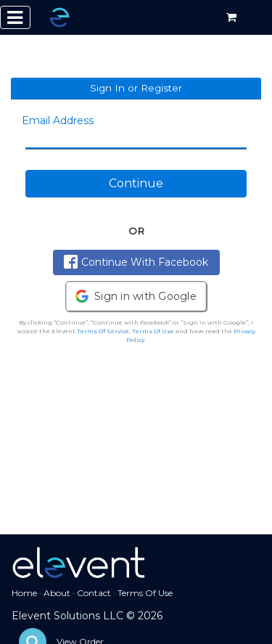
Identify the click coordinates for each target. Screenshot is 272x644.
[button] (136, 296)
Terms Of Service (103, 331)
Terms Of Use (153, 331)
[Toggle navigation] (15, 17)
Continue (136, 183)
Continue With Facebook (136, 262)
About (57, 593)
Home (24, 593)
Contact (94, 593)
